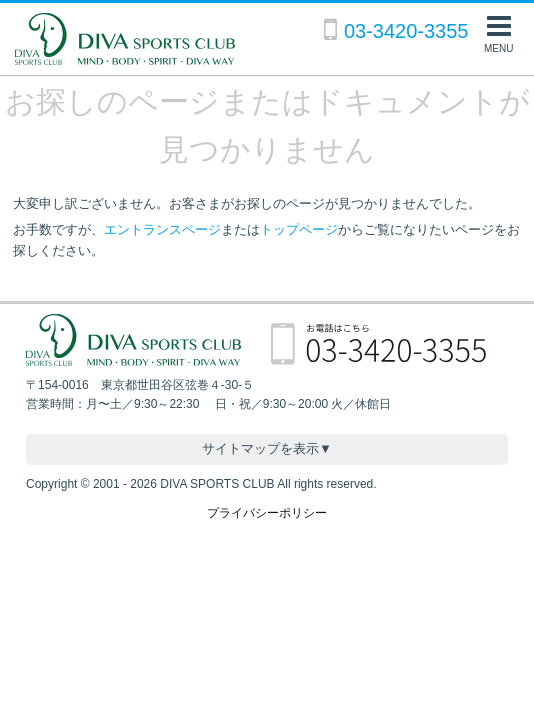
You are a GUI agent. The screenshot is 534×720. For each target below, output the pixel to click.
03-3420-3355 (406, 31)
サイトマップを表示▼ (267, 448)
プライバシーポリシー (267, 513)
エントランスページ (162, 229)
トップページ (299, 229)
